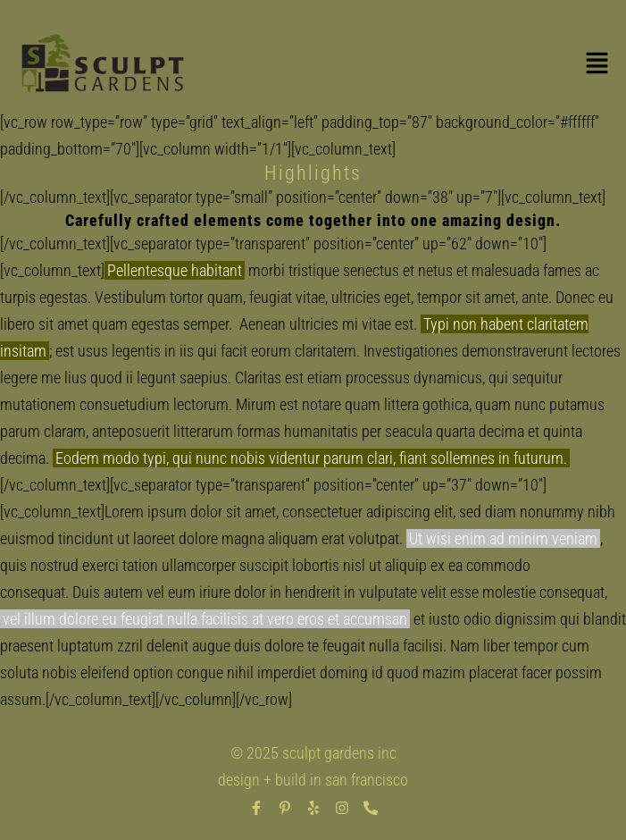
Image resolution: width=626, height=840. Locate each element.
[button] (597, 66)
